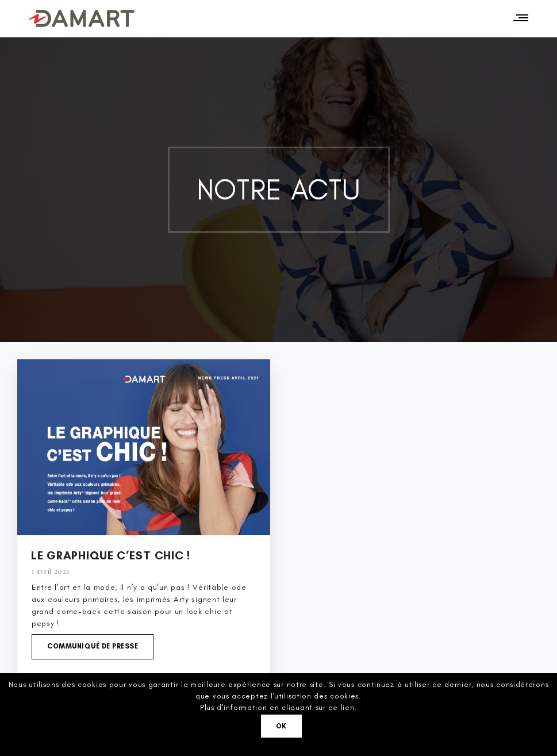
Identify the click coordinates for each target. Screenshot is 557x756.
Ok (281, 726)
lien (348, 707)
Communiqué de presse (93, 646)
